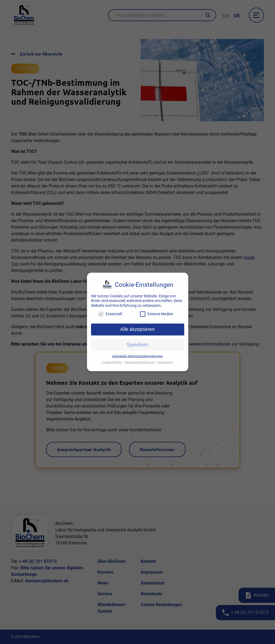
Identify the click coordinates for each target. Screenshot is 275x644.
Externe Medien (157, 311)
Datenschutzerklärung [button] (140, 359)
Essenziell (110, 311)
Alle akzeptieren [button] (137, 326)
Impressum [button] (165, 359)
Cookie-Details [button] (112, 359)
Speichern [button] (137, 341)
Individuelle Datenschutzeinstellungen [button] (137, 353)
